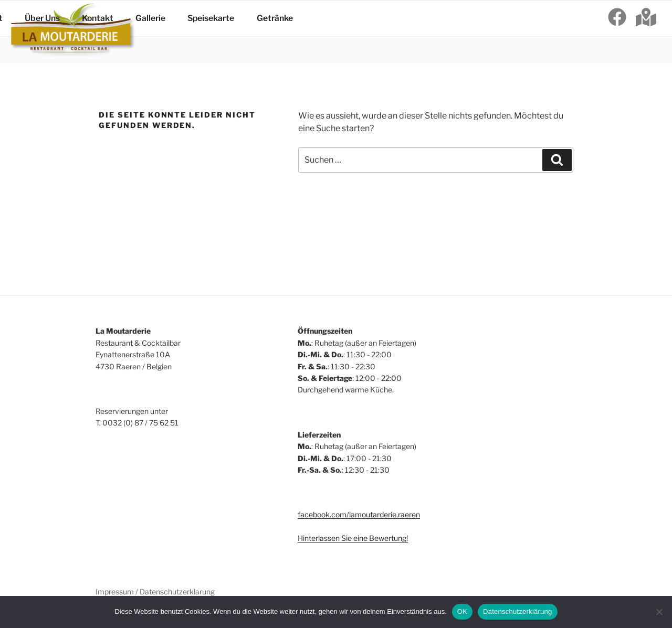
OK (462, 611)
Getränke (261, 32)
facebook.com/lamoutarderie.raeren (359, 514)
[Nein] (659, 612)
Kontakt (102, 32)
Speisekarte (204, 32)
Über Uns (52, 32)
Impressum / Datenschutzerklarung (155, 592)
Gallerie (150, 32)
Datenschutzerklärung (517, 611)
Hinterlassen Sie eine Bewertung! (353, 538)
